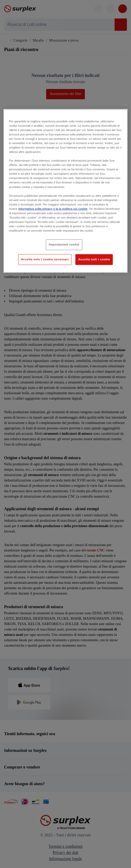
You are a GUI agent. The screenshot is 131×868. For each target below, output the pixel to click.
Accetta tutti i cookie (94, 259)
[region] (65, 191)
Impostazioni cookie (64, 244)
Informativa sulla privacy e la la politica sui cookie (53, 209)
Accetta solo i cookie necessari (45, 259)
